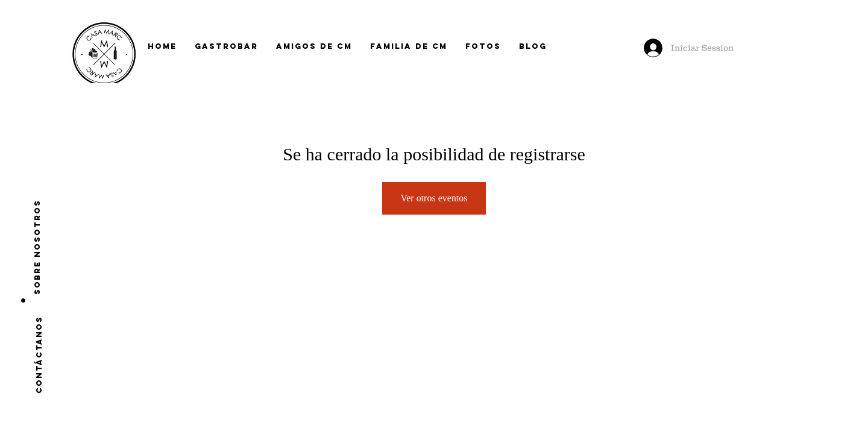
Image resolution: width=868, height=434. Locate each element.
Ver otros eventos (434, 198)
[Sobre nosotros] (37, 247)
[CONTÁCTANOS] (39, 355)
